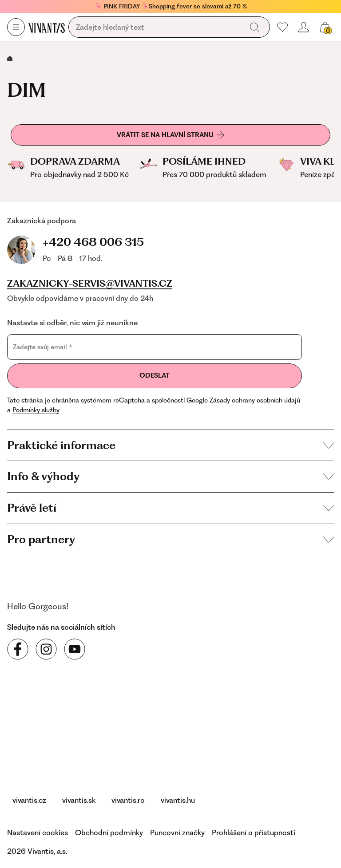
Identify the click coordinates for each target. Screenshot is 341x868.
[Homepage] (47, 28)
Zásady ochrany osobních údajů (255, 400)
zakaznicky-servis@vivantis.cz (90, 284)
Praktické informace (170, 445)
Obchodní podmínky (109, 832)
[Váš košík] (325, 27)
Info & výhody (170, 476)
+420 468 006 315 (93, 242)
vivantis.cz (29, 800)
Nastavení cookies (38, 832)
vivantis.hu (178, 800)
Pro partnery (170, 539)
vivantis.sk (79, 800)
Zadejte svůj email (43, 347)
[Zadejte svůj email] (155, 347)
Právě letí (170, 508)
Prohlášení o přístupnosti (254, 832)
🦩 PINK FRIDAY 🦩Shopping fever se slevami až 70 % (171, 6)
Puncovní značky (177, 832)
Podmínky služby (36, 410)
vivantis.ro (128, 800)
